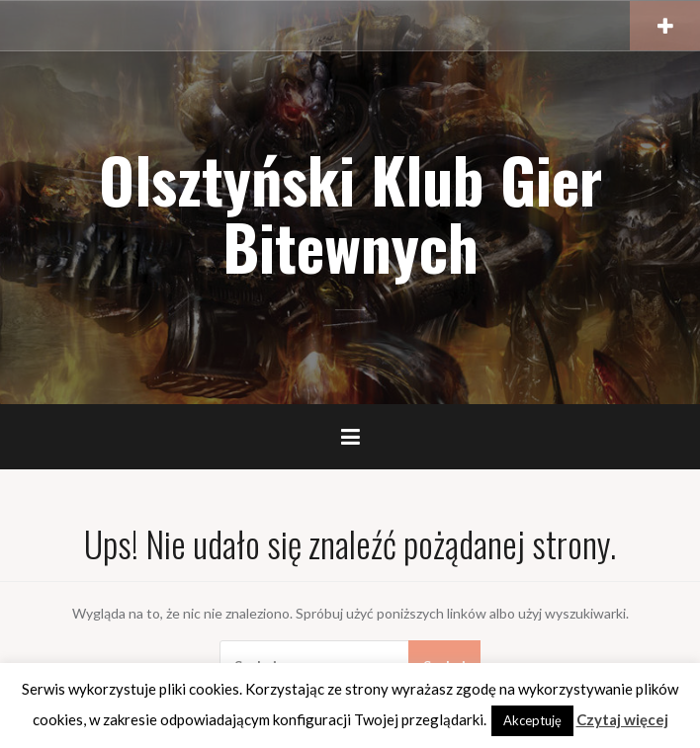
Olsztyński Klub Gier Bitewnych (350, 212)
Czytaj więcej (622, 719)
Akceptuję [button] (532, 720)
